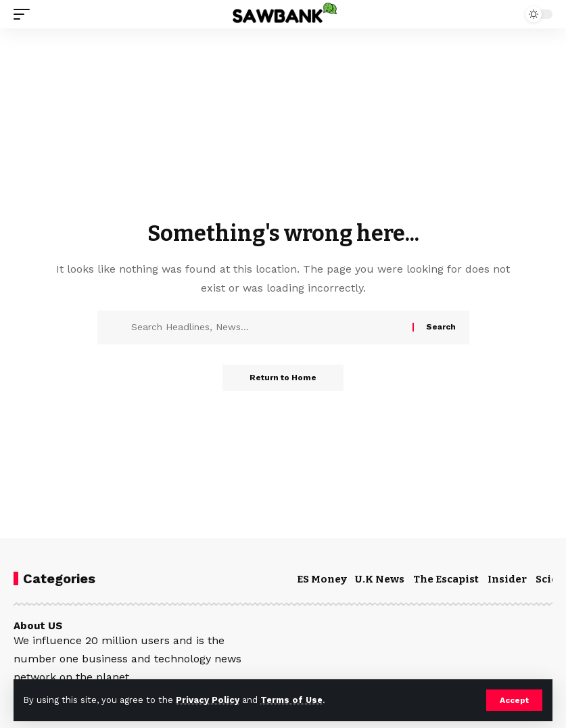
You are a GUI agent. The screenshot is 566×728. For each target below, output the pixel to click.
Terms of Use (291, 700)
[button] (514, 700)
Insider (507, 579)
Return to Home (283, 378)
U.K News (380, 579)
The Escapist (446, 579)
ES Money (322, 579)
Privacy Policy (208, 700)
